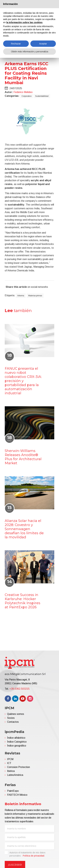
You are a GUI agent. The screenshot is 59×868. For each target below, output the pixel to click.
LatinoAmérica (15, 775)
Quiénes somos (16, 714)
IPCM (10, 759)
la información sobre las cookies (24, 22)
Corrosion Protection (18, 767)
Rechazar (16, 44)
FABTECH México (17, 795)
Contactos (13, 722)
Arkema (21, 296)
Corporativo (27, 96)
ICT (9, 763)
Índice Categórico (17, 742)
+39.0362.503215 (20, 689)
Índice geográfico (17, 746)
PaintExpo (13, 791)
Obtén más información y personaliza (30, 52)
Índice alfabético (16, 738)
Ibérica (11, 771)
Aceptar (43, 44)
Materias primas (35, 296)
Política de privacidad (34, 856)
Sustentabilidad (42, 96)
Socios (11, 718)
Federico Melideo (23, 92)
